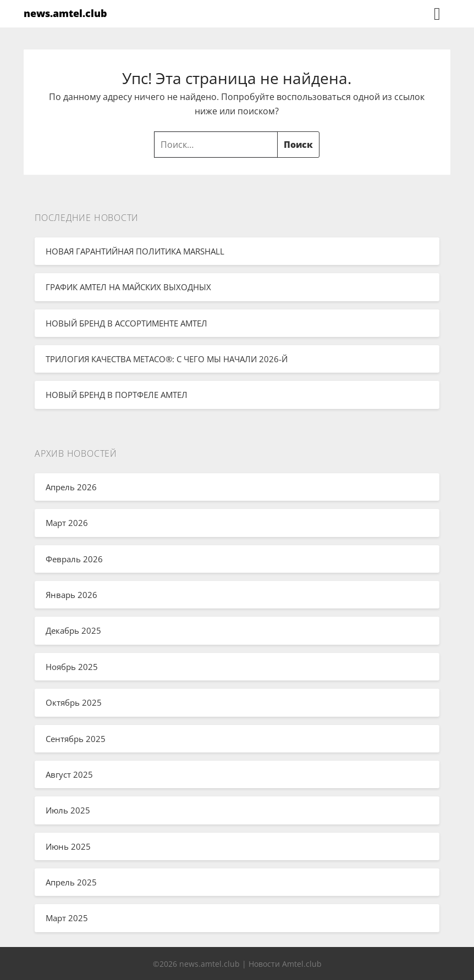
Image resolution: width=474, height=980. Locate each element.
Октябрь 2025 (74, 702)
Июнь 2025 (68, 846)
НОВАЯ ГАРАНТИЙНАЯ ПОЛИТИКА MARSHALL (135, 251)
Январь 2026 (71, 595)
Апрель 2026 (71, 487)
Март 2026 (67, 523)
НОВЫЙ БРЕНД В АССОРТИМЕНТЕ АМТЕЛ (126, 323)
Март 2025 (67, 918)
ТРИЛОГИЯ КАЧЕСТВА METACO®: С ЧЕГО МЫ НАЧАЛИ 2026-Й (167, 359)
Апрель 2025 (71, 882)
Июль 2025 (68, 810)
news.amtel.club (65, 13)
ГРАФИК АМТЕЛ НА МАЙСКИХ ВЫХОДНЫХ (128, 287)
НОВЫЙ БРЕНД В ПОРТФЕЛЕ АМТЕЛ (117, 395)
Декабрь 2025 (73, 630)
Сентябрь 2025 (76, 739)
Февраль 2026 (74, 559)
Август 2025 (69, 774)
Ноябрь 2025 (72, 667)
